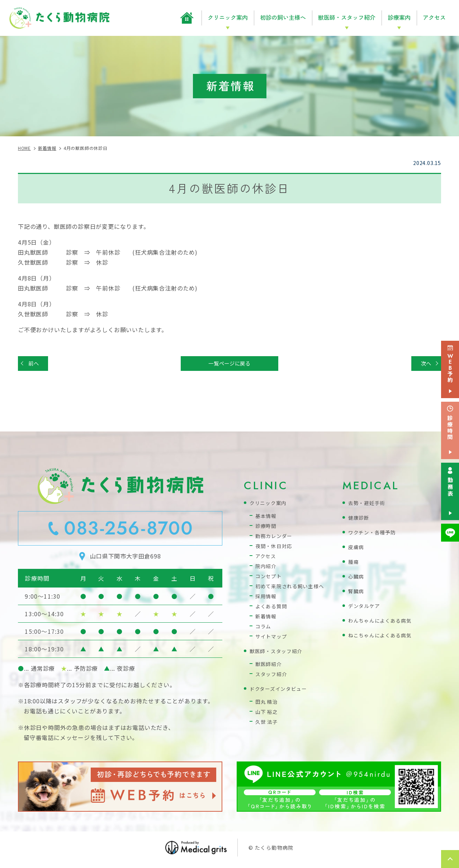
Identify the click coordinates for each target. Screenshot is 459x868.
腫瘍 (354, 563)
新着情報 (267, 618)
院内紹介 (267, 568)
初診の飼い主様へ (283, 17)
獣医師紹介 (269, 666)
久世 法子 (267, 723)
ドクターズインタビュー (280, 690)
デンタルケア (365, 607)
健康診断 (359, 519)
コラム (264, 628)
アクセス (434, 17)
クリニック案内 (269, 504)
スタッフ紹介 (272, 676)
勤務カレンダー (275, 537)
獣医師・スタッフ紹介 (278, 653)
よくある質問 (272, 608)
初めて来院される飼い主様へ (292, 588)
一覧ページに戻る (229, 364)
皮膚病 (357, 549)
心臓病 (357, 578)
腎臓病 (357, 593)
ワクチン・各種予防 (374, 534)
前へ (36, 364)
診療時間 (267, 527)
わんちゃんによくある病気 (382, 622)
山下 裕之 (267, 713)
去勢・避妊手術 (368, 504)
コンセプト (269, 578)
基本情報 (267, 517)
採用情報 (267, 598)
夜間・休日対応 (275, 548)
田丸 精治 (267, 703)
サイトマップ (272, 638)
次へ (424, 364)
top (450, 859)
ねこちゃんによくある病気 (382, 637)
